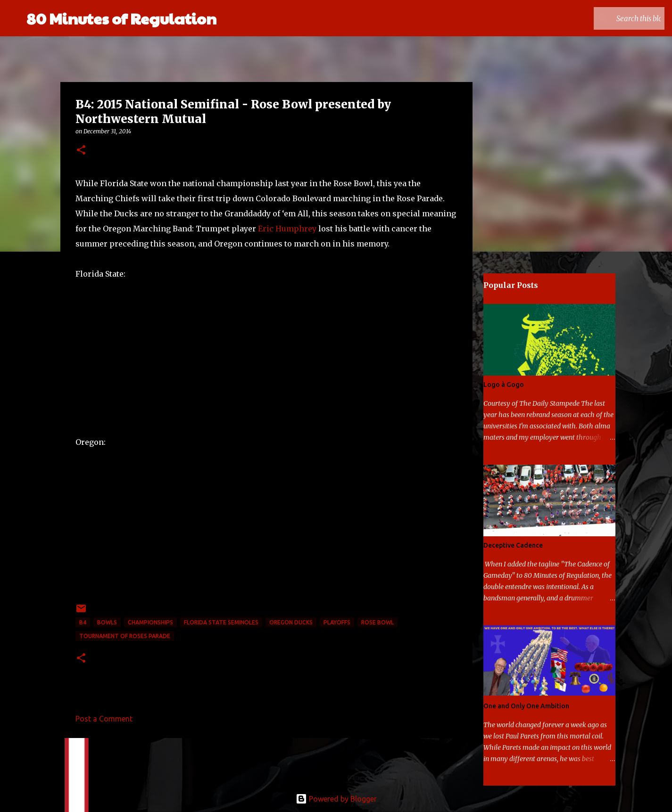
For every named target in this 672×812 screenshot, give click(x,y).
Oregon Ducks (291, 622)
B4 (83, 622)
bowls (107, 622)
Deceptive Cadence (513, 545)
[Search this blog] (615, 18)
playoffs (337, 622)
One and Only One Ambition (526, 706)
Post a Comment (104, 719)
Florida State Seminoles (221, 622)
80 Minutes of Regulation (121, 18)
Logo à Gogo (504, 385)
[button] (81, 151)
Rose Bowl (377, 622)
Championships (150, 622)
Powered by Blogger (336, 799)
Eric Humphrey (287, 229)
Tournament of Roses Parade (125, 636)
